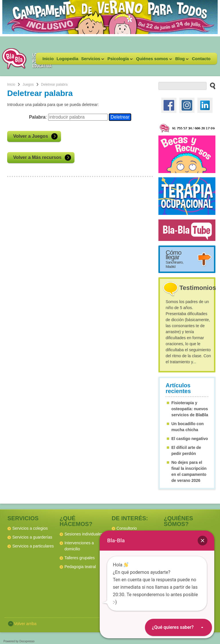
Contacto (201, 59)
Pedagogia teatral (80, 567)
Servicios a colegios (30, 528)
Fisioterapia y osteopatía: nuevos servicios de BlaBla (190, 409)
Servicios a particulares (33, 546)
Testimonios (198, 288)
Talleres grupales (80, 558)
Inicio (48, 59)
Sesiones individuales (84, 534)
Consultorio (127, 528)
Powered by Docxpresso (19, 641)
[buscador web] (182, 86)
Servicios (92, 60)
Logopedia (67, 59)
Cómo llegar (174, 259)
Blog (181, 60)
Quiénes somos (153, 60)
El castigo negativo (190, 439)
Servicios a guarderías (32, 537)
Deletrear (120, 117)
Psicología (119, 60)
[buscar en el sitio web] (211, 86)
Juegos (28, 85)
